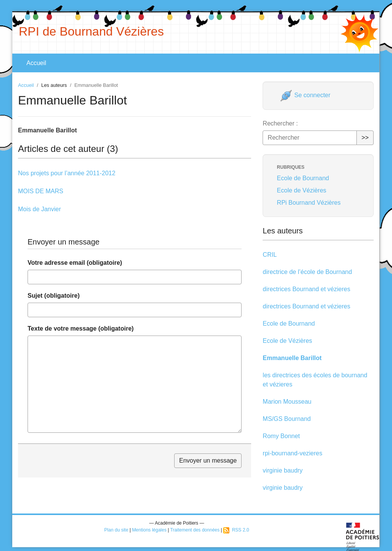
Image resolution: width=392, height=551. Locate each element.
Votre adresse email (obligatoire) (75, 263)
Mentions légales (149, 530)
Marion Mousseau (287, 402)
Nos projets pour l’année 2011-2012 (67, 173)
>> (365, 138)
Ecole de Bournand (303, 178)
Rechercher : (280, 123)
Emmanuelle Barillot (292, 358)
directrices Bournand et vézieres (306, 289)
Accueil (36, 63)
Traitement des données (195, 530)
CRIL (269, 255)
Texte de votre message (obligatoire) (81, 328)
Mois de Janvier (39, 209)
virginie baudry (283, 470)
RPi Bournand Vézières (309, 203)
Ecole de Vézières (301, 190)
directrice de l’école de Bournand (307, 272)
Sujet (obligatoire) (54, 296)
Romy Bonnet (281, 436)
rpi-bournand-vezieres (292, 453)
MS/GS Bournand (287, 419)
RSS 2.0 (236, 530)
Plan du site (116, 530)
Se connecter (305, 95)
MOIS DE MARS (41, 191)
